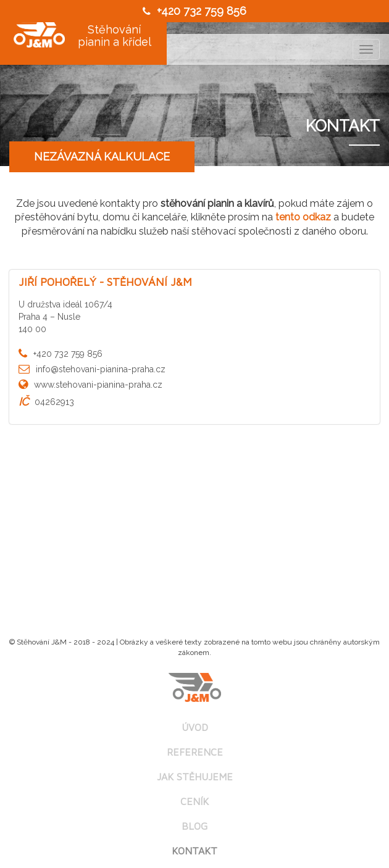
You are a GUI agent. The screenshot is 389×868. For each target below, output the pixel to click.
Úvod (195, 727)
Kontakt (194, 851)
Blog (194, 826)
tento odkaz (303, 217)
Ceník (194, 801)
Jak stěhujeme (195, 777)
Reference (195, 752)
